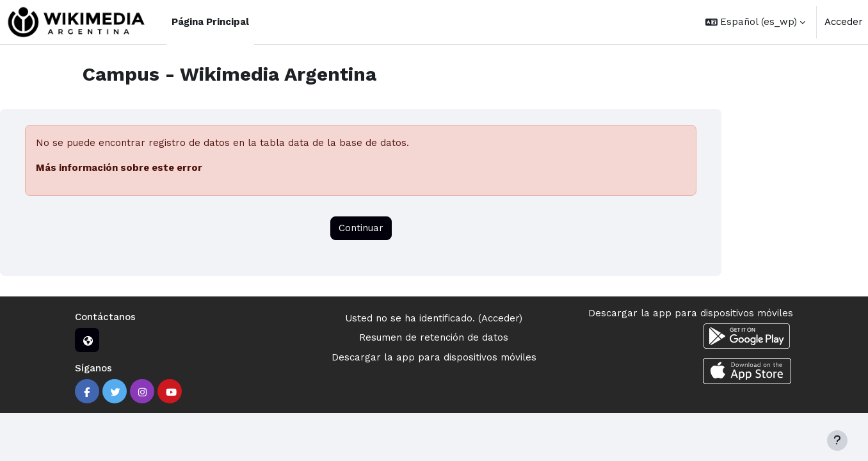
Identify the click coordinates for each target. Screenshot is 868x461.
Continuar (361, 228)
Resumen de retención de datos (434, 337)
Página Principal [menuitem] (210, 22)
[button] (755, 22)
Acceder (844, 22)
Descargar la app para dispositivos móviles (434, 357)
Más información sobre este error (119, 168)
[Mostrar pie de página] (837, 441)
